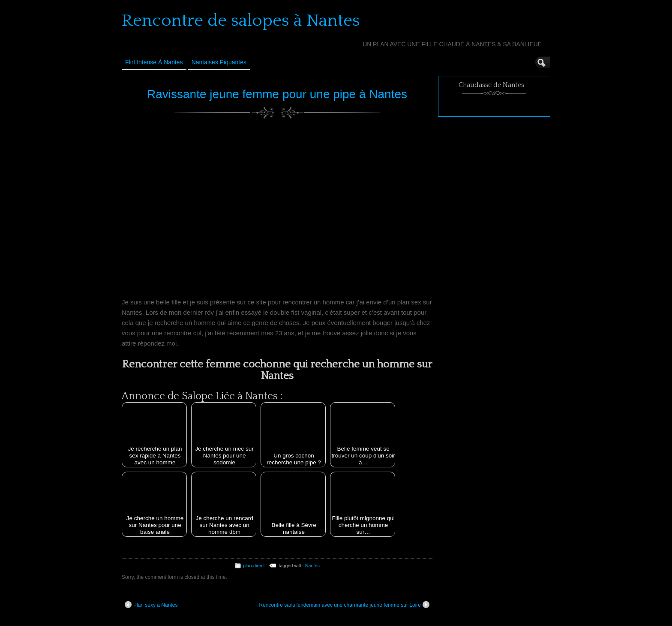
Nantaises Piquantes (219, 62)
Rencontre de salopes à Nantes (241, 21)
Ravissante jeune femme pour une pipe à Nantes (277, 94)
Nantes (312, 566)
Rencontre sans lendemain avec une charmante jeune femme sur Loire (344, 605)
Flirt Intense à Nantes (154, 62)
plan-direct (254, 566)
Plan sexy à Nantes (151, 605)
